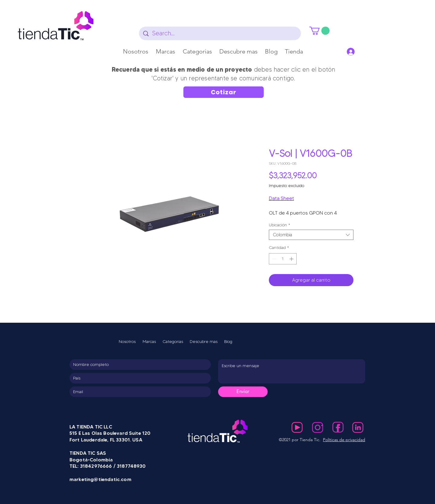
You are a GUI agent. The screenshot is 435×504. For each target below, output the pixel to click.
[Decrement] (274, 259)
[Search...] (220, 33)
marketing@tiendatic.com (100, 479)
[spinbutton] (283, 259)
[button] (166, 51)
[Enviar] (243, 392)
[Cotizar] (224, 92)
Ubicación (280, 225)
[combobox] (311, 235)
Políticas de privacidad (344, 440)
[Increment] (292, 259)
